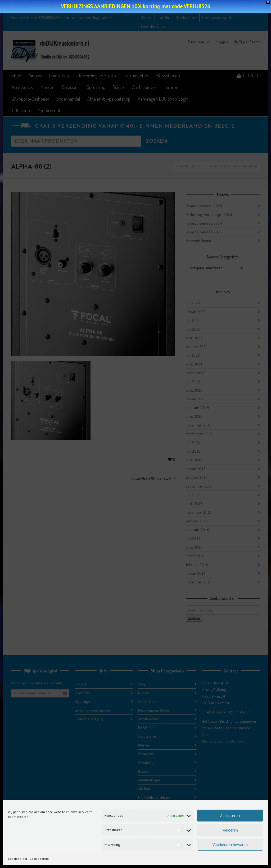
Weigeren (230, 830)
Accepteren (230, 816)
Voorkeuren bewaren (230, 845)
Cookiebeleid (17, 859)
